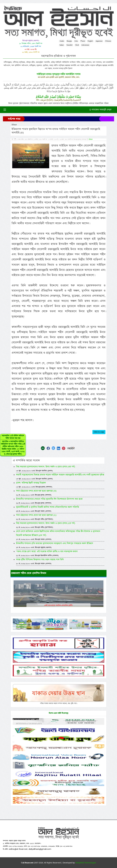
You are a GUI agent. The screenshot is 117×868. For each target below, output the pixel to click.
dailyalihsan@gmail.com (40, 849)
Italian (62, 45)
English (90, 41)
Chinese (108, 41)
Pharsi (83, 41)
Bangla (69, 41)
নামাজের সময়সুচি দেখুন (100, 110)
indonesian (85, 45)
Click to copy (99, 432)
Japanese (99, 41)
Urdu (76, 41)
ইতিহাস (91, 139)
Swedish (69, 45)
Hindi (77, 45)
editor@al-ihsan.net (18, 849)
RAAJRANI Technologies (86, 863)
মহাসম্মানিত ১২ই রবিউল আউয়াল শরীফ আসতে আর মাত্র (11, 447)
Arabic (62, 41)
